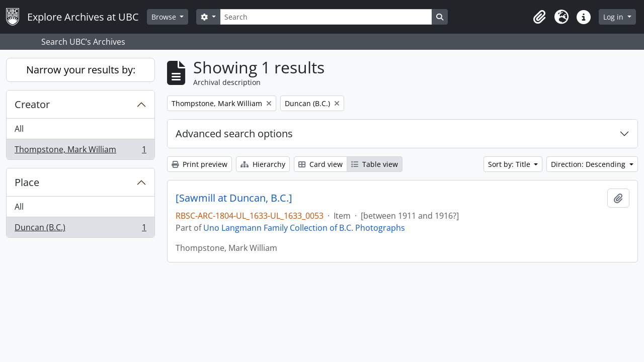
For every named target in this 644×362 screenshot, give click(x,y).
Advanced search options (234, 133)
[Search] (326, 17)
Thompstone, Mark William (80, 151)
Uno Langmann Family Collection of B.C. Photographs (304, 228)
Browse (165, 17)
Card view (320, 164)
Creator (32, 104)
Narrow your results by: (81, 70)
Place (27, 182)
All (19, 129)
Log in (614, 17)
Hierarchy (263, 164)
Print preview (199, 164)
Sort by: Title (510, 164)
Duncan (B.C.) (80, 229)
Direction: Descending (589, 164)
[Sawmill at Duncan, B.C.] (234, 198)
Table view (375, 164)
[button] (539, 17)
